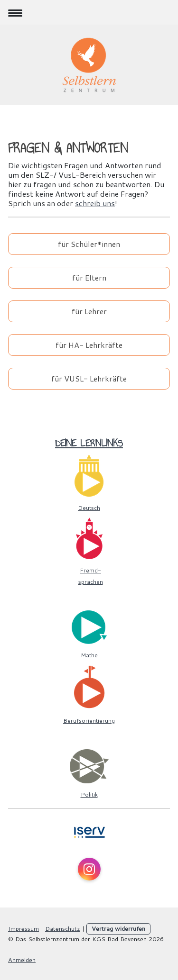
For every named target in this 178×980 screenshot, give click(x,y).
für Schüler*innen (89, 244)
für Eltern (89, 277)
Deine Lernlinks (89, 443)
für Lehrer (89, 311)
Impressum (23, 928)
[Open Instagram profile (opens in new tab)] (89, 869)
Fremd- (90, 570)
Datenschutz (63, 928)
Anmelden (22, 960)
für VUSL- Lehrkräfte (89, 378)
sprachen (91, 582)
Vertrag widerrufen (118, 928)
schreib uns (95, 203)
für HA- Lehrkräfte (89, 345)
